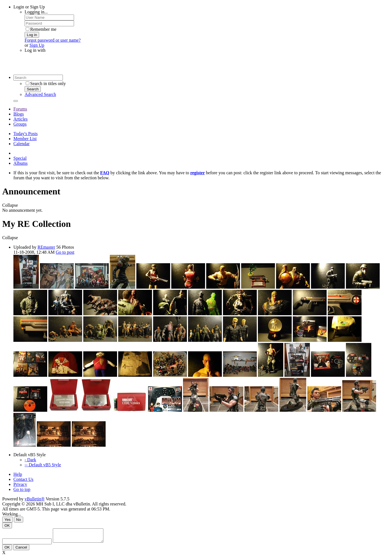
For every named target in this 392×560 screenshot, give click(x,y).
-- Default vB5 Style (43, 465)
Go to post (65, 252)
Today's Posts (26, 134)
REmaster (46, 247)
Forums (20, 109)
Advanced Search (40, 94)
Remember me (41, 29)
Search (33, 89)
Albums (21, 163)
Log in (32, 35)
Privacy (20, 484)
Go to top (22, 489)
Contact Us (23, 479)
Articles (21, 119)
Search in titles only (46, 83)
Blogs (19, 114)
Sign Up (37, 45)
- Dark (30, 460)
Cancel (21, 550)
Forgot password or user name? (53, 40)
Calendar (22, 144)
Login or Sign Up (29, 7)
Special (20, 158)
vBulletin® (35, 499)
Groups (20, 124)
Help (18, 474)
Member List (25, 139)
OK (7, 525)
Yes (8, 520)
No (19, 520)
